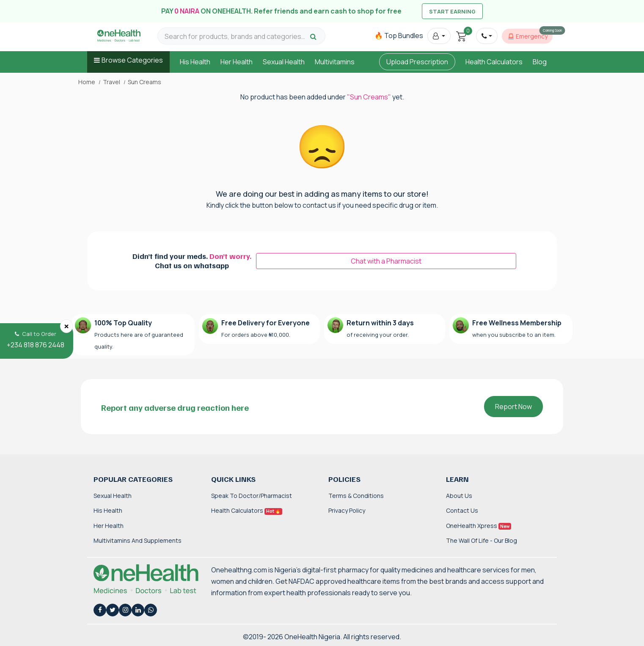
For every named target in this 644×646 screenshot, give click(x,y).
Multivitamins (335, 62)
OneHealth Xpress (479, 526)
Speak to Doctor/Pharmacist (252, 496)
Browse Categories (132, 60)
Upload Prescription (417, 62)
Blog (540, 62)
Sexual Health (284, 62)
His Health (195, 62)
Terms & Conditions (356, 496)
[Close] (66, 326)
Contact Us (462, 510)
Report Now (513, 407)
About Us (459, 496)
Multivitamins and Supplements (138, 540)
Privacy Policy (347, 510)
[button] (439, 36)
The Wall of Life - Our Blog (482, 540)
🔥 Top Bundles (399, 36)
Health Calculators (494, 62)
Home (87, 82)
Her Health (237, 62)
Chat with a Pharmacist (386, 261)
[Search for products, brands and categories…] (236, 37)
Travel (111, 82)
